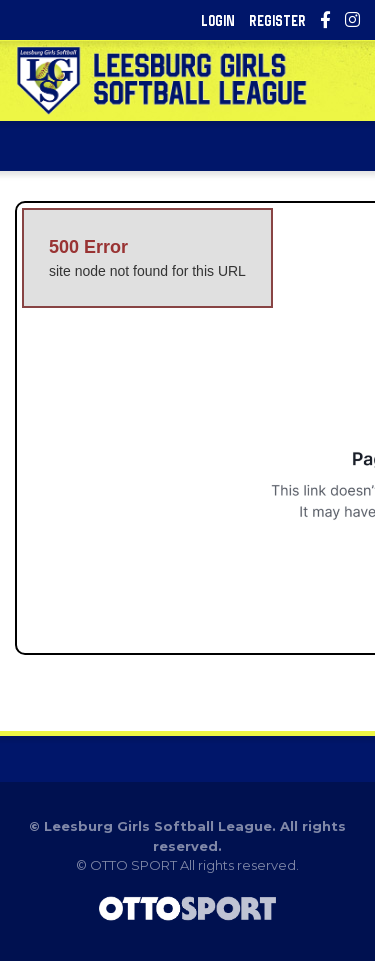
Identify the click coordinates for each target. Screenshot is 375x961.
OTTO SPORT (133, 865)
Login (218, 20)
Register (277, 20)
